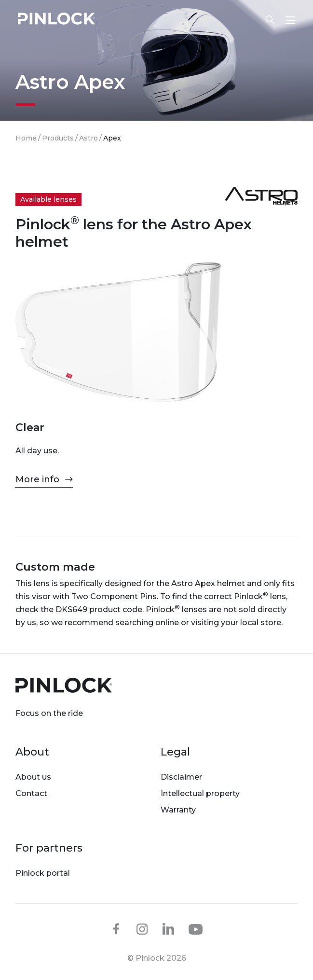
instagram (142, 929)
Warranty (178, 810)
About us (33, 777)
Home (26, 138)
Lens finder (270, 20)
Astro (88, 138)
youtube (196, 929)
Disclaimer (181, 777)
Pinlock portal (43, 873)
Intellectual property (200, 793)
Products (58, 138)
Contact (31, 793)
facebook (116, 929)
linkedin (168, 929)
